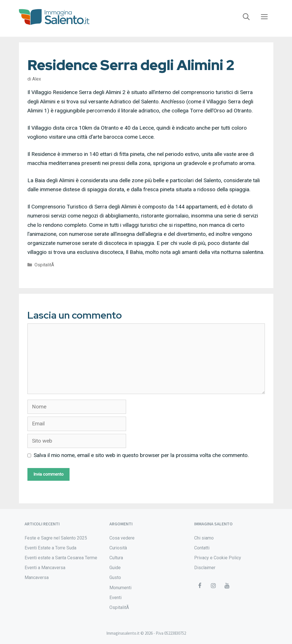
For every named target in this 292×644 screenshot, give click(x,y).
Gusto (115, 577)
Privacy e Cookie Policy (218, 558)
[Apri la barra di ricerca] (246, 17)
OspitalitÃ (45, 265)
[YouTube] (227, 586)
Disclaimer (205, 568)
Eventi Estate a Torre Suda (50, 548)
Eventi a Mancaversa (45, 568)
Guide (115, 568)
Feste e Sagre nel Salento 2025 (56, 538)
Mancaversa (37, 577)
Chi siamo (204, 538)
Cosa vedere (122, 538)
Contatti (202, 548)
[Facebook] (200, 586)
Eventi (115, 598)
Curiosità (118, 548)
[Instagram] (213, 586)
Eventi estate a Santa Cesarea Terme (61, 558)
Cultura (116, 558)
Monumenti (120, 588)
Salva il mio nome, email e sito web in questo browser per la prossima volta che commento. (141, 455)
